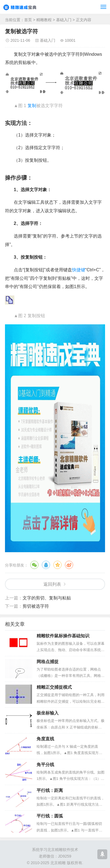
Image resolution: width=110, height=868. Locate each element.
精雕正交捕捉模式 (54, 687)
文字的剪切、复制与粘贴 (47, 598)
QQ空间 (57, 565)
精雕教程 (44, 20)
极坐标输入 (48, 713)
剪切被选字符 (36, 606)
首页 (28, 20)
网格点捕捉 (48, 662)
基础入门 (64, 20)
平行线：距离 (50, 790)
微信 (34, 565)
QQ (46, 565)
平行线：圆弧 (50, 816)
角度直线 (45, 739)
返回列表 (52, 584)
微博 (69, 565)
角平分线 (45, 765)
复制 (32, 106)
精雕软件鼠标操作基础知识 (63, 636)
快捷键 (79, 270)
